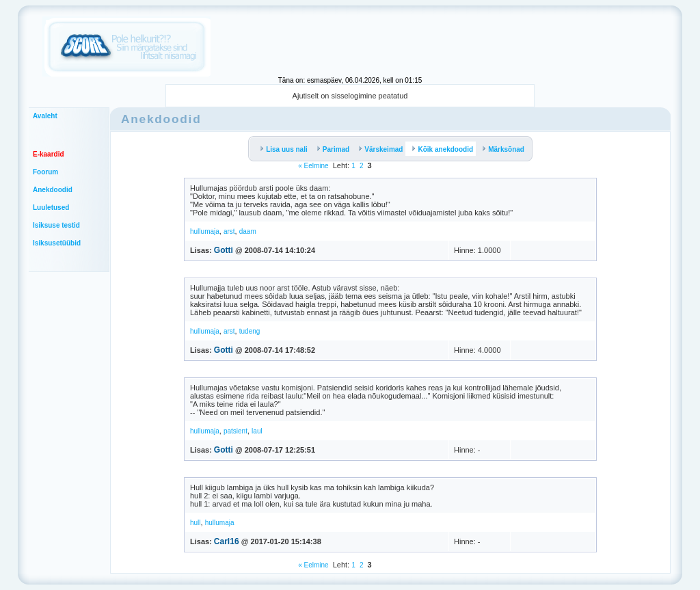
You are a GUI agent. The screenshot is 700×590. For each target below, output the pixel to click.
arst (229, 231)
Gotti (224, 250)
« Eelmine (313, 166)
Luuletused (51, 207)
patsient (235, 431)
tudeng (250, 331)
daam (248, 231)
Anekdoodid (53, 190)
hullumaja (205, 231)
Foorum (45, 172)
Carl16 (227, 541)
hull (196, 523)
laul (257, 431)
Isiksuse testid (56, 225)
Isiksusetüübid (57, 243)
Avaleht (45, 116)
